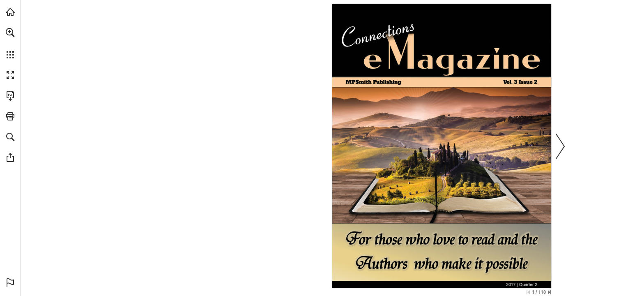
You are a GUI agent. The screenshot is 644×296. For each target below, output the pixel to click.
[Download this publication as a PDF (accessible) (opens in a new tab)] (10, 96)
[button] (10, 32)
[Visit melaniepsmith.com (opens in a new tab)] (10, 12)
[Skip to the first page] (528, 292)
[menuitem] (10, 43)
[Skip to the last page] (550, 292)
